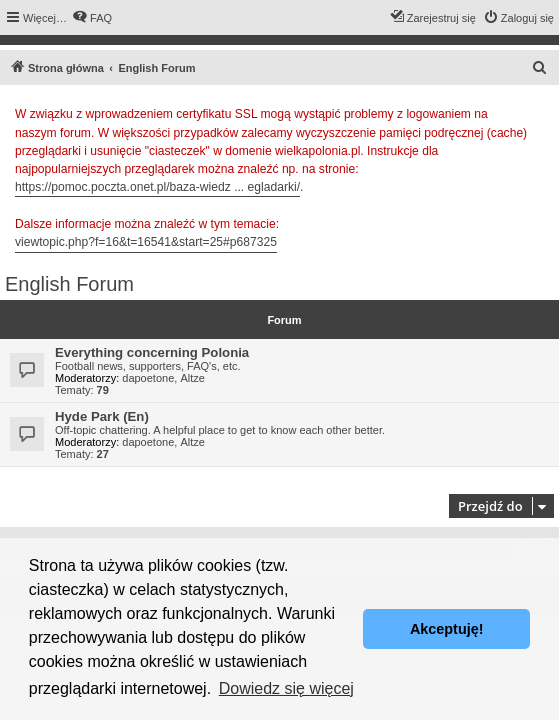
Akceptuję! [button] (447, 629)
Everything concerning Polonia (152, 352)
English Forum (69, 284)
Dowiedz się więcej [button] (286, 688)
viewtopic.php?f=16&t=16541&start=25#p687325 (146, 242)
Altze (192, 378)
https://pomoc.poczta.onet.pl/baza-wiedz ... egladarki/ (157, 187)
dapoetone (148, 378)
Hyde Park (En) (102, 416)
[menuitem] (92, 18)
